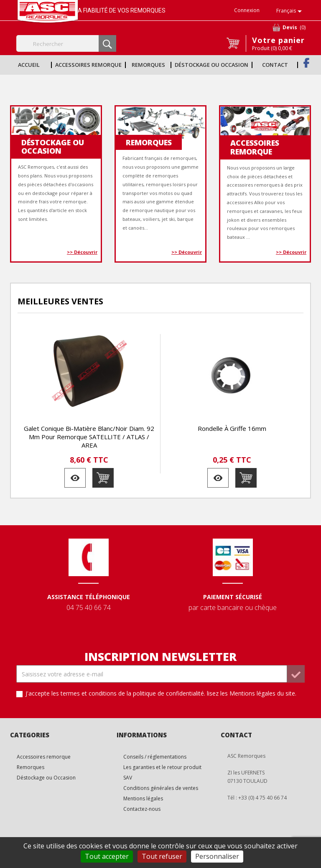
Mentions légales (143, 798)
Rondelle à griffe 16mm (232, 428)
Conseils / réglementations (155, 757)
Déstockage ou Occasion (211, 65)
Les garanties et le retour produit (162, 767)
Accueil (29, 65)
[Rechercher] (66, 43)
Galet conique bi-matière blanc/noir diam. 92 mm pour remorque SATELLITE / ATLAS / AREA (89, 437)
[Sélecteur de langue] (290, 11)
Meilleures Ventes (60, 301)
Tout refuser (162, 856)
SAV (128, 778)
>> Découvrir (82, 252)
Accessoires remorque (88, 65)
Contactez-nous (142, 809)
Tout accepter (107, 856)
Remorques (148, 65)
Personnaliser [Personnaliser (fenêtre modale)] (217, 856)
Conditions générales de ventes (161, 788)
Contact (275, 65)
